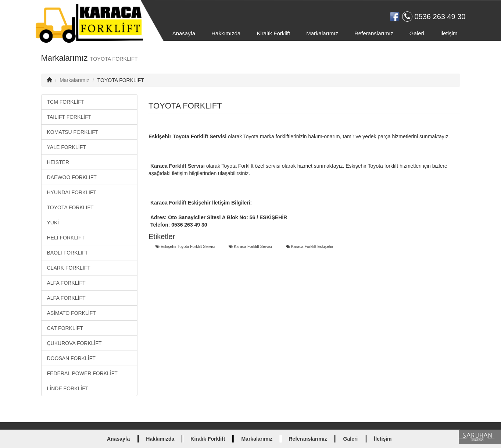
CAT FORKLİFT (65, 328)
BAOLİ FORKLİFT (68, 253)
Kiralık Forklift (273, 33)
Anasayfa (184, 33)
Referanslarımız (374, 33)
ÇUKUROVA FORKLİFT (74, 343)
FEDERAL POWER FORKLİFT (82, 373)
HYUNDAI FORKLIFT (72, 192)
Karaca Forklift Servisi (250, 247)
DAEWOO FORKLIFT (72, 177)
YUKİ (53, 223)
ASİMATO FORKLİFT (71, 313)
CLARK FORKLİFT (69, 268)
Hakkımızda (226, 33)
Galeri (417, 33)
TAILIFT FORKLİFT (69, 117)
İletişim (449, 33)
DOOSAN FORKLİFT (71, 358)
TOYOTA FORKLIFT (70, 207)
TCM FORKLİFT (66, 102)
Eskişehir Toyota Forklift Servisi (185, 247)
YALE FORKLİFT (67, 147)
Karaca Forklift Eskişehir (310, 247)
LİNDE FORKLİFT (68, 388)
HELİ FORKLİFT (66, 238)
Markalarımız (322, 33)
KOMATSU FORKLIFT (73, 132)
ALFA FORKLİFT (66, 283)
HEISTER (58, 162)
